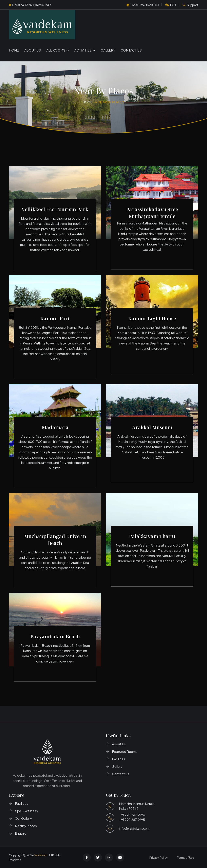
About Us (33, 50)
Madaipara (55, 427)
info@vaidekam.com (134, 828)
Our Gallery (23, 818)
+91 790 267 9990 (132, 815)
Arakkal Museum (152, 427)
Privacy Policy (159, 857)
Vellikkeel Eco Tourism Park (55, 209)
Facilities (119, 759)
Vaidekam (41, 855)
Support (193, 5)
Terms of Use (185, 857)
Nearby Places (26, 826)
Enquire (21, 833)
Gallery (108, 50)
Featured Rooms (125, 752)
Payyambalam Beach (55, 636)
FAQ (173, 5)
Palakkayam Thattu (152, 536)
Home (14, 50)
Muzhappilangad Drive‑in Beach (55, 540)
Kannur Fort (55, 318)
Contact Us (131, 50)
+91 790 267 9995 (132, 820)
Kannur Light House (152, 318)
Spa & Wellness (26, 811)
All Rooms (56, 50)
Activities (83, 50)
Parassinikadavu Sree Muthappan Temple (152, 213)
